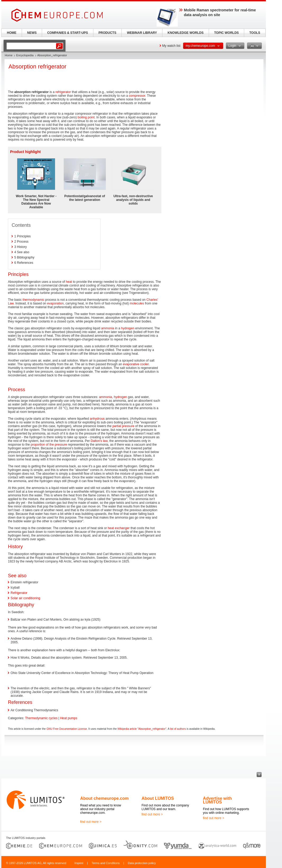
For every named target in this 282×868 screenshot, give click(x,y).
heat (69, 282)
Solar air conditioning (25, 598)
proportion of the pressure (49, 445)
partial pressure (123, 426)
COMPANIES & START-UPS (67, 33)
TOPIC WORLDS (226, 33)
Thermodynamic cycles (41, 718)
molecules (137, 303)
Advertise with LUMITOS (217, 800)
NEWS (32, 33)
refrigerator (63, 92)
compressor (137, 96)
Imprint (79, 863)
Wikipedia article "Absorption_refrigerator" (142, 729)
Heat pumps (69, 718)
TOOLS (255, 33)
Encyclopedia (25, 55)
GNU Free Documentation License (67, 729)
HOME (12, 33)
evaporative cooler (136, 364)
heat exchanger (119, 528)
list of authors (178, 729)
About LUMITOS (158, 798)
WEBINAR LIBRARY (142, 33)
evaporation (55, 303)
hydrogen (128, 328)
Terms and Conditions (106, 863)
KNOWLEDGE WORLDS (186, 33)
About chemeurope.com (104, 798)
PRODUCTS (107, 33)
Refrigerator (19, 593)
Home (9, 55)
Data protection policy (142, 863)
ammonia (108, 328)
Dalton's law (99, 441)
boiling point (86, 117)
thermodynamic (33, 300)
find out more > (91, 822)
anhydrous (97, 419)
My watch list (171, 46)
